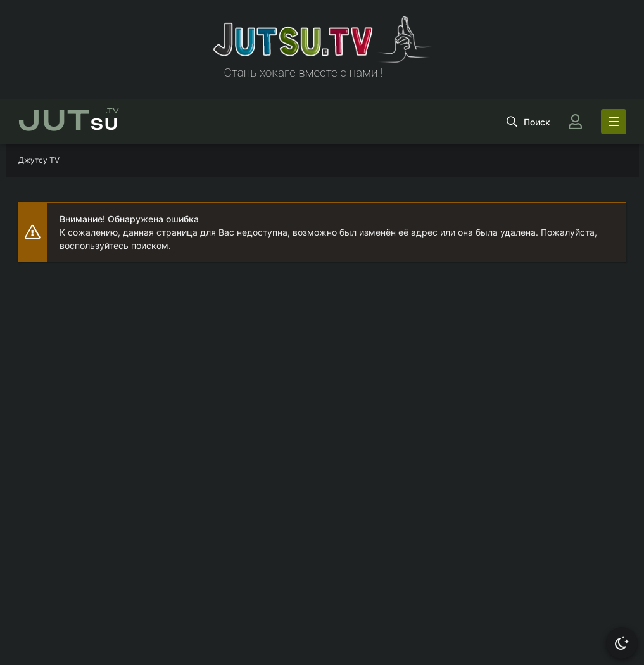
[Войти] (576, 122)
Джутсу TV (39, 160)
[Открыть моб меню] (614, 122)
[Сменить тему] (622, 643)
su (69, 122)
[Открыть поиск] (528, 122)
